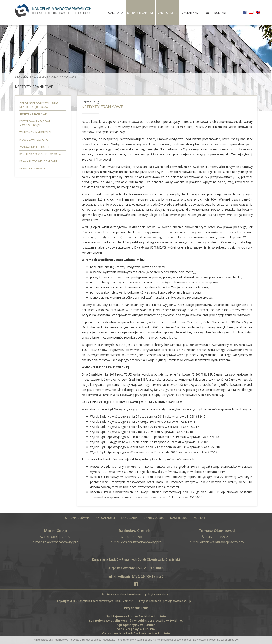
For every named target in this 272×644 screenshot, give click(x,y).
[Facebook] (136, 584)
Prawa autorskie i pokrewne (38, 161)
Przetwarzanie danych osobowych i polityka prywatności (136, 594)
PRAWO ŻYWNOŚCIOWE (34, 140)
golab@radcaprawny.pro (61, 542)
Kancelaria (115, 13)
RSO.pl (188, 601)
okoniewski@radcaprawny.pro (222, 542)
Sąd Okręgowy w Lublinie (136, 629)
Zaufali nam (190, 13)
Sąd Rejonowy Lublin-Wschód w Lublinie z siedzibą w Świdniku (136, 621)
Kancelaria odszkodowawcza (40, 154)
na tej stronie (225, 640)
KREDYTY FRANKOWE (140, 13)
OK (237, 640)
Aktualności (105, 518)
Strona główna (23, 77)
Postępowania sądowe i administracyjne (35, 123)
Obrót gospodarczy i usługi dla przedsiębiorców (39, 105)
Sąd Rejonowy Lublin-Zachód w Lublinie (136, 616)
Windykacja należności (35, 132)
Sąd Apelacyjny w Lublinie (136, 625)
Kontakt (220, 13)
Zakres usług (168, 13)
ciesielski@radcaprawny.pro (141, 542)
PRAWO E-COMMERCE (32, 169)
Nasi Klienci (179, 518)
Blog (207, 13)
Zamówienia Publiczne (35, 147)
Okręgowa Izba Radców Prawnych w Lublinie (136, 633)
